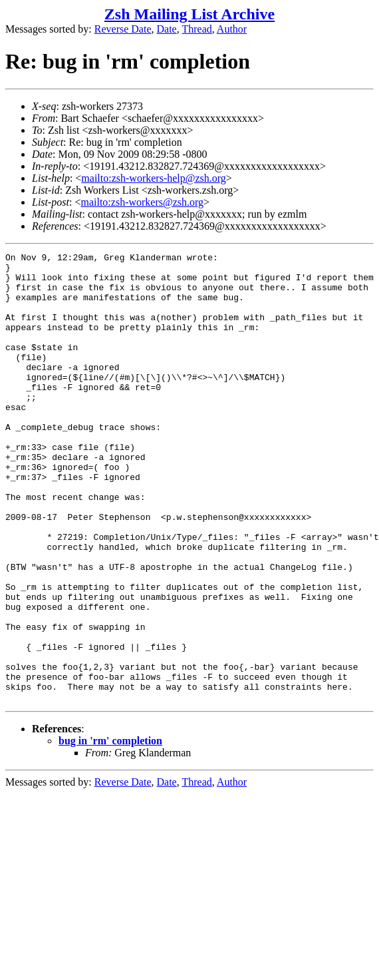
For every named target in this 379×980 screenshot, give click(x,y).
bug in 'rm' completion (110, 831)
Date (167, 29)
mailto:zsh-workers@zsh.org (142, 202)
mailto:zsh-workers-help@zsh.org (154, 178)
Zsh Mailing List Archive (189, 14)
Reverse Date (123, 29)
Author (232, 29)
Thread (196, 29)
